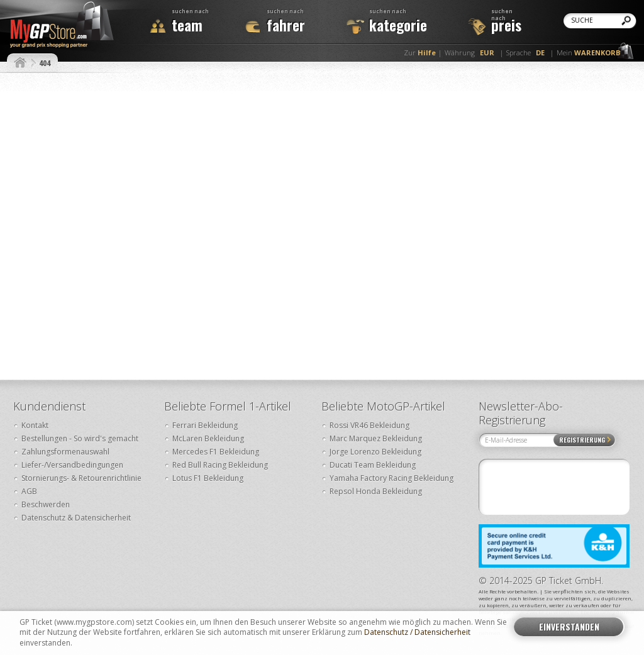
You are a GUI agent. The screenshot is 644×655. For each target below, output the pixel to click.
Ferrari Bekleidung (205, 425)
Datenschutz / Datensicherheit (417, 632)
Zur (420, 52)
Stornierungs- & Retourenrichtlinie (81, 478)
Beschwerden (46, 504)
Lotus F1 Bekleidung (208, 478)
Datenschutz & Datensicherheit (76, 518)
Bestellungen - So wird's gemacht (80, 438)
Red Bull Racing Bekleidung (220, 465)
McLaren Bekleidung (208, 438)
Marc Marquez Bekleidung (376, 438)
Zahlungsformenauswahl (65, 452)
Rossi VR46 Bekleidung (369, 425)
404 (45, 63)
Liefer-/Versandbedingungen (72, 465)
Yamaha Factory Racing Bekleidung (391, 478)
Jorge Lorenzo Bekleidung (375, 452)
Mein (588, 52)
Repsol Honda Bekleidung (376, 491)
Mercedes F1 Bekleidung (216, 452)
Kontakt (35, 425)
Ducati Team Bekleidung (373, 465)
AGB (29, 491)
